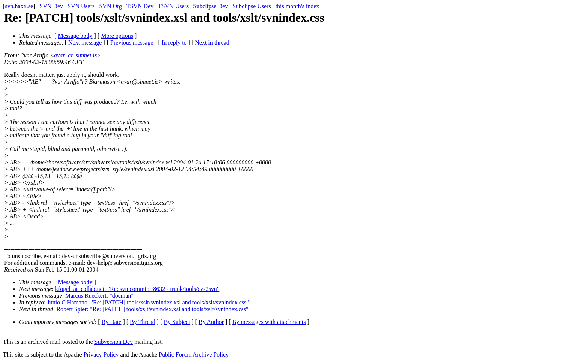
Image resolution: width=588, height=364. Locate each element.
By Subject (177, 322)
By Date (112, 322)
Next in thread (212, 43)
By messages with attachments (269, 322)
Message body (75, 36)
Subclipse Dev (211, 6)
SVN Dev (51, 6)
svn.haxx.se (19, 6)
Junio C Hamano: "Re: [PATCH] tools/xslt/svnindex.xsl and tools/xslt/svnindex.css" (148, 302)
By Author (211, 322)
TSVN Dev (140, 6)
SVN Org (110, 6)
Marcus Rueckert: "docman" (99, 296)
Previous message (132, 43)
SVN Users (81, 6)
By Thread (142, 322)
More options (117, 36)
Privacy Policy (101, 354)
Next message (85, 43)
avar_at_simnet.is (75, 55)
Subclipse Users (252, 6)
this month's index (298, 6)
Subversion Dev (114, 342)
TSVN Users (173, 6)
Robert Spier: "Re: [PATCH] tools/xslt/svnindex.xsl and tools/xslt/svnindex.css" (152, 309)
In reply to (174, 43)
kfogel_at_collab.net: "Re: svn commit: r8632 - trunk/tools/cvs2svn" (137, 289)
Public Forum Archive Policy (193, 354)
